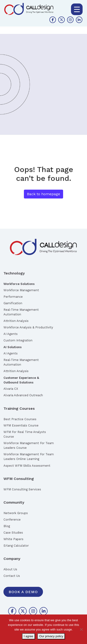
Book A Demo (23, 592)
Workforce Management (21, 290)
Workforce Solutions (19, 284)
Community (14, 502)
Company (12, 559)
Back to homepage (43, 194)
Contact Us (12, 576)
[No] (81, 629)
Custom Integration (18, 340)
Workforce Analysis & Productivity (28, 327)
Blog (7, 526)
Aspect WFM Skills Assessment (27, 466)
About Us (10, 569)
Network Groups (16, 513)
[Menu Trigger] (77, 9)
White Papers (13, 539)
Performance (13, 297)
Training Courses (19, 408)
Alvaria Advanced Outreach (23, 395)
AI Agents (11, 334)
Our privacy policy (51, 636)
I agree (29, 636)
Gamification (13, 303)
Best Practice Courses (20, 419)
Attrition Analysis (16, 321)
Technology (14, 273)
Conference (12, 520)
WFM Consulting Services (22, 489)
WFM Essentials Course (21, 425)
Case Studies (13, 533)
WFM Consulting (19, 479)
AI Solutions (13, 347)
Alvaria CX (11, 389)
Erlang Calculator (16, 546)
